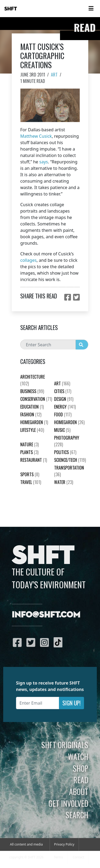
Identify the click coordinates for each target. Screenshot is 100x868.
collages (28, 260)
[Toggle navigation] (91, 9)
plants (29, 452)
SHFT (11, 9)
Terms (59, 857)
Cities (63, 391)
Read (81, 780)
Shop (81, 768)
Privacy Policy (64, 844)
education (32, 407)
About (79, 792)
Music (62, 430)
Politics (65, 452)
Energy (65, 407)
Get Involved (68, 803)
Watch (78, 756)
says (43, 162)
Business (32, 391)
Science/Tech (70, 460)
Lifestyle (32, 430)
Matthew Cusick (36, 136)
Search (77, 815)
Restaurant (34, 460)
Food (63, 414)
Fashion (31, 414)
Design (64, 399)
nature (29, 444)
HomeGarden (34, 422)
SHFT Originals (65, 745)
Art (54, 75)
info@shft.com (46, 615)
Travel (31, 482)
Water (64, 482)
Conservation (36, 399)
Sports (30, 474)
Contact (78, 857)
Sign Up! (71, 703)
